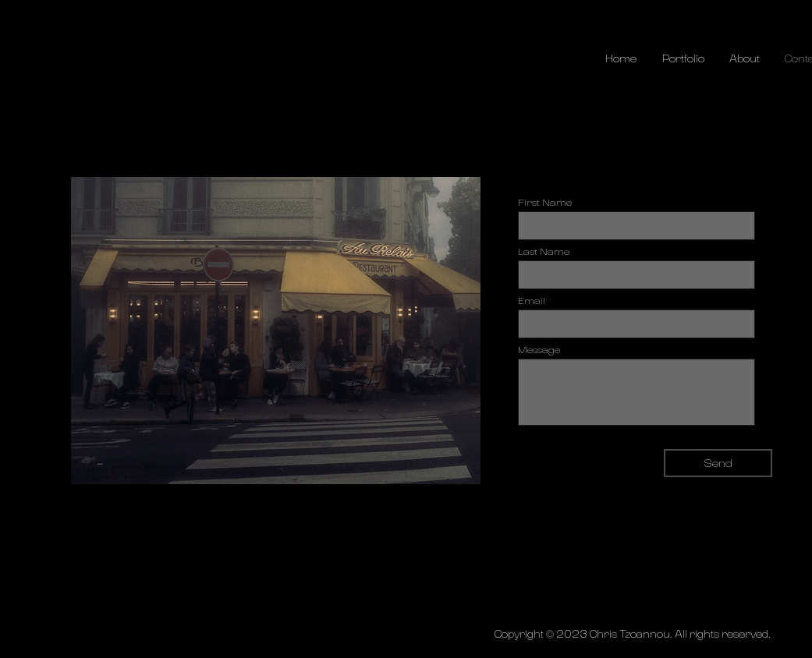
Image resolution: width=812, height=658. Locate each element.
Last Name (544, 252)
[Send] (718, 463)
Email (532, 301)
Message (539, 350)
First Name (545, 203)
